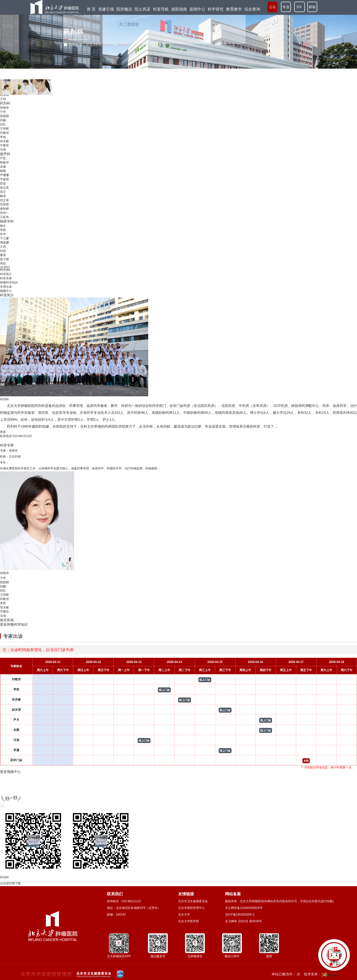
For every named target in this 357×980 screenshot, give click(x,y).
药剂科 (5, 105)
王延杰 (4, 219)
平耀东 (4, 148)
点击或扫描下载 (10, 883)
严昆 (3, 160)
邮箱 (312, 7)
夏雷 (3, 257)
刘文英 (4, 202)
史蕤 (16, 730)
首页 (89, 45)
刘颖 (3, 122)
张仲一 (4, 215)
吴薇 (3, 169)
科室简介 (6, 274)
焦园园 (4, 118)
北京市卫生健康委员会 (193, 901)
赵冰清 (16, 710)
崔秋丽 (4, 211)
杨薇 (3, 173)
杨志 (3, 228)
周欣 (3, 266)
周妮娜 (4, 245)
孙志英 (4, 190)
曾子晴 (4, 261)
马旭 (3, 152)
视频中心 (6, 291)
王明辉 (4, 131)
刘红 (3, 127)
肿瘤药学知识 (9, 282)
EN (300, 7)
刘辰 (3, 253)
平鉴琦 (4, 181)
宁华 (3, 114)
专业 (286, 7)
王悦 (3, 101)
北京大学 (184, 915)
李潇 (16, 750)
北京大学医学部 (189, 921)
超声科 (5, 156)
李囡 (3, 232)
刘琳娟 (4, 97)
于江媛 (4, 240)
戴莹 (3, 198)
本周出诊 (6, 287)
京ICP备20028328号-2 (240, 915)
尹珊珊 (4, 177)
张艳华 (4, 110)
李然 (3, 139)
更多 (3, 432)
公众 (273, 7)
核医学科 (7, 223)
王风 (3, 249)
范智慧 (4, 207)
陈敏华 (4, 165)
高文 (3, 194)
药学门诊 (16, 760)
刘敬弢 (4, 135)
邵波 (3, 186)
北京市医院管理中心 (191, 908)
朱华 (3, 236)
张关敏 (4, 143)
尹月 (16, 720)
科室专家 (6, 278)
